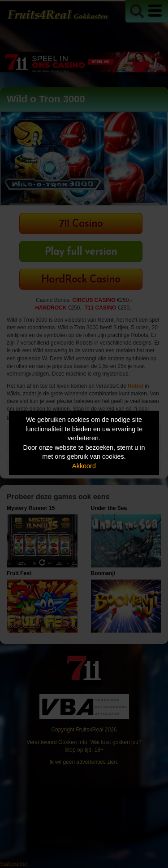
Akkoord (84, 466)
